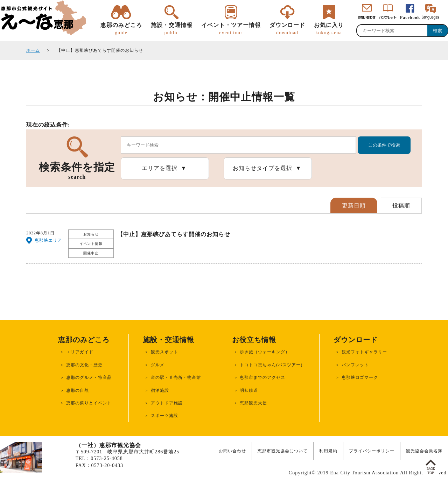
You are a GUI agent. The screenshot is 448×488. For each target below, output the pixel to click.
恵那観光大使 (253, 403)
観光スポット (164, 352)
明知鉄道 (249, 390)
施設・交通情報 (172, 29)
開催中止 (91, 253)
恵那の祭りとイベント (89, 403)
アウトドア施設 (167, 403)
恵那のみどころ (121, 29)
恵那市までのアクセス (262, 377)
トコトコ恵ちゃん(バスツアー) (271, 365)
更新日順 (354, 206)
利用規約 (328, 451)
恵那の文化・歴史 (84, 365)
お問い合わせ (232, 451)
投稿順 (401, 206)
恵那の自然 (78, 390)
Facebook (410, 17)
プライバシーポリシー (372, 451)
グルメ (158, 365)
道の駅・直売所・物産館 (176, 377)
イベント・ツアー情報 (231, 29)
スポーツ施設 (164, 416)
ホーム (33, 50)
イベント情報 (91, 244)
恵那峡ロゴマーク (360, 377)
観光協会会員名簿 (424, 451)
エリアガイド (80, 352)
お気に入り (329, 29)
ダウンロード (287, 29)
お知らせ (91, 234)
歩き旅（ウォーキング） (265, 352)
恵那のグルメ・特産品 (89, 377)
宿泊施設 (160, 390)
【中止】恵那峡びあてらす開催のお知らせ (174, 234)
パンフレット (355, 365)
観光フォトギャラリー (364, 352)
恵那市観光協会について (283, 451)
